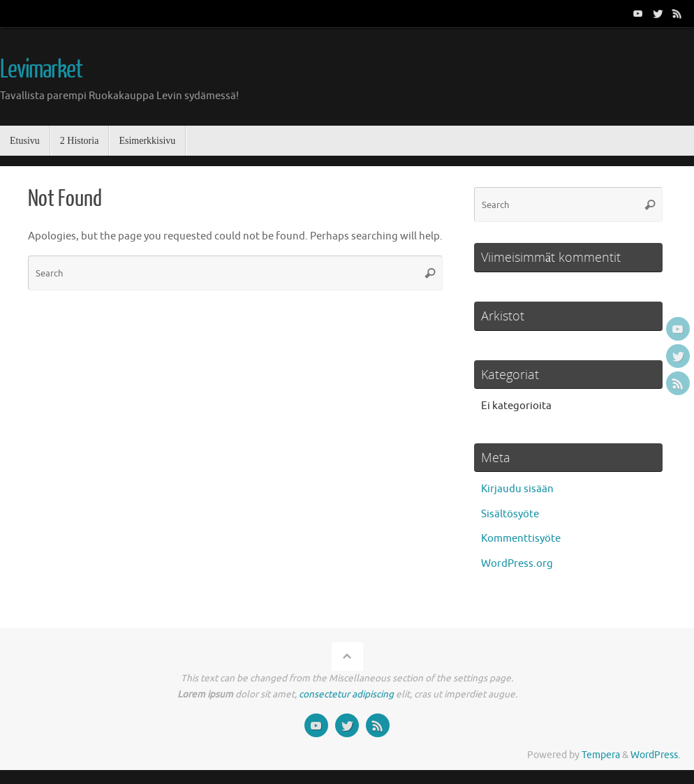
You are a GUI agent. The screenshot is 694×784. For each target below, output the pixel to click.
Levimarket (41, 70)
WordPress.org (517, 564)
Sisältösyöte (510, 514)
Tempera (601, 755)
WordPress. (655, 755)
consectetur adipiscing (346, 694)
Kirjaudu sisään (517, 489)
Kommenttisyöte (521, 539)
